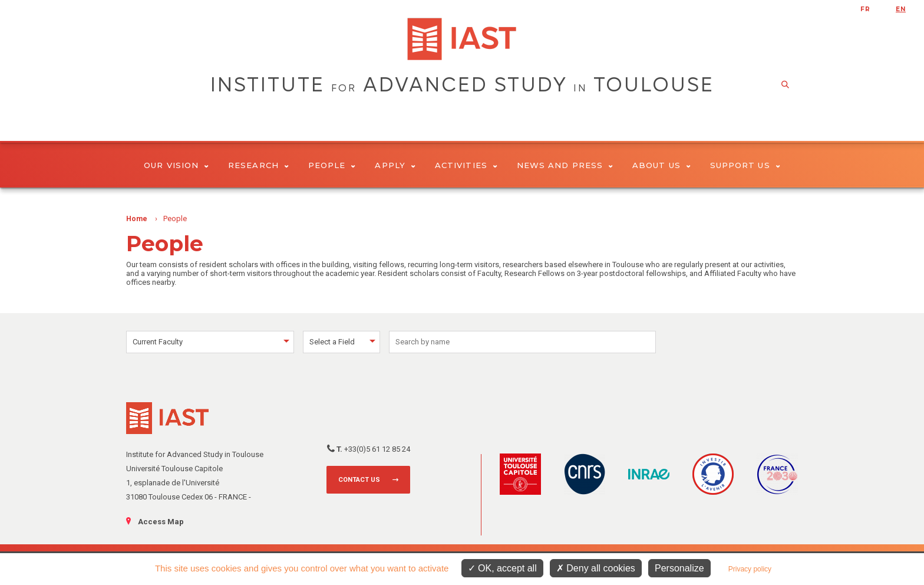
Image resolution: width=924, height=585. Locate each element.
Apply (395, 165)
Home (137, 219)
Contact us (359, 480)
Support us (745, 165)
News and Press (565, 165)
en (901, 9)
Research (258, 165)
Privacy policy (750, 569)
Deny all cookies (596, 568)
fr (865, 9)
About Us (661, 165)
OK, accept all (502, 568)
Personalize (679, 568)
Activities (466, 165)
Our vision (176, 165)
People (332, 165)
